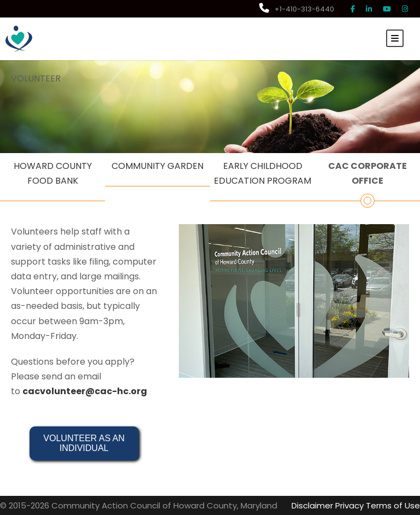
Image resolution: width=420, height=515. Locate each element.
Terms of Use (393, 505)
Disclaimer (312, 505)
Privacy (349, 505)
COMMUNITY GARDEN (157, 166)
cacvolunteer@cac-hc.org (85, 391)
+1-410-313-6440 (297, 9)
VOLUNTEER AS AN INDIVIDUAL (85, 443)
